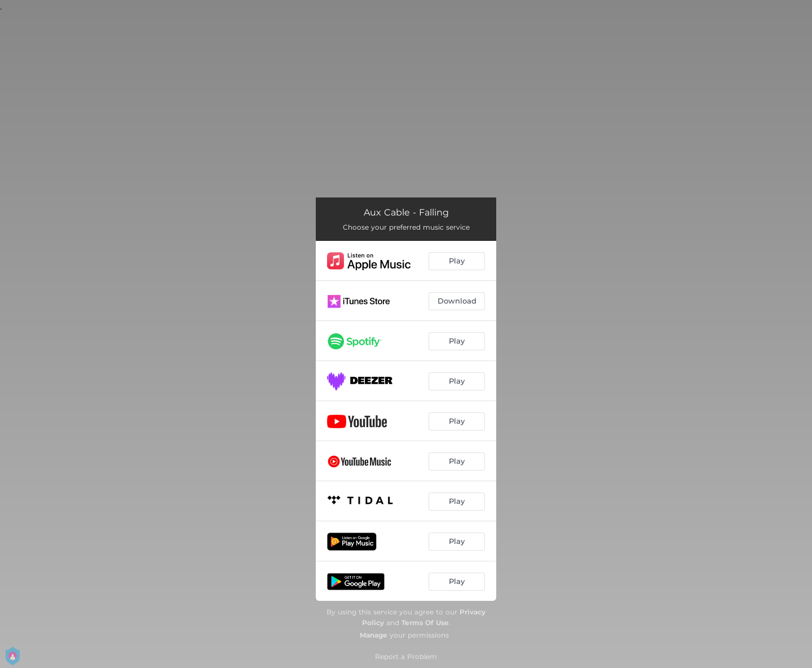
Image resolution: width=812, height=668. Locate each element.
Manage (374, 635)
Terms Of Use (425, 623)
